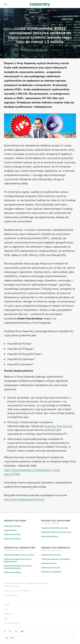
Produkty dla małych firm (56, 521)
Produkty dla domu (15, 521)
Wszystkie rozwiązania (51, 572)
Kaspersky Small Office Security (55, 528)
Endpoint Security (49, 563)
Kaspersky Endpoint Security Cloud (56, 532)
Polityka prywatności (12, 586)
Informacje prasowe (11, 623)
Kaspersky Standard (13, 526)
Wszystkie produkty (13, 539)
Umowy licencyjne (11, 595)
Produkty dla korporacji (56, 548)
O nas (6, 609)
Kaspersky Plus (10, 530)
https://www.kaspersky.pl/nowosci (24, 500)
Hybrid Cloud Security (51, 568)
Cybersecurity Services (51, 555)
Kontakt (7, 605)
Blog (6, 619)
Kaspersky (40, 3)
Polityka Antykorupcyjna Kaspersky (17, 591)
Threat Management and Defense (56, 559)
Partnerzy (8, 614)
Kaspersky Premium (13, 535)
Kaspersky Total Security (58, 426)
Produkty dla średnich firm (20, 548)
